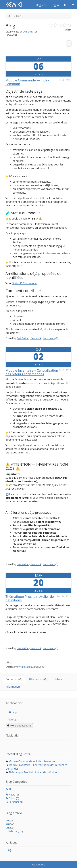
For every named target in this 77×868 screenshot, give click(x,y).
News (14, 794)
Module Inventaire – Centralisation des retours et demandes (32, 372)
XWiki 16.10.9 (38, 865)
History (58, 679)
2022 (11, 820)
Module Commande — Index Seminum (27, 82)
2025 (11, 824)
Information (13, 687)
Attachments (38, 679)
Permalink (36, 338)
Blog (18, 16)
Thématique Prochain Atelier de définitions (30, 598)
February (16, 831)
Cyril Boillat (29, 32)
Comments (49, 338)
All (10, 789)
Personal (16, 802)
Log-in (55, 5)
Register (41, 5)
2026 (11, 828)
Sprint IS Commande (25, 283)
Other (14, 798)
